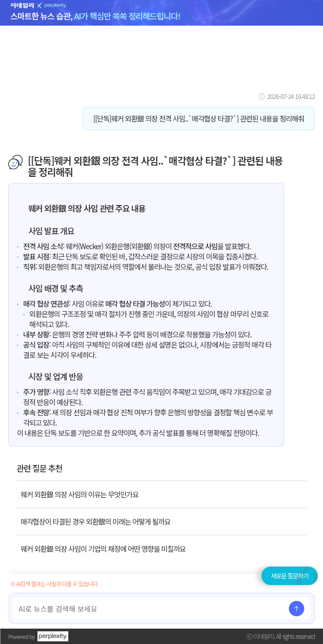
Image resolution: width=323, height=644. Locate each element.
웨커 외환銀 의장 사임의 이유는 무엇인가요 (80, 494)
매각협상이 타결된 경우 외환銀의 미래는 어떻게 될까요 (96, 521)
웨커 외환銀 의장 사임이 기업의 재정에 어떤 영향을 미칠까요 (103, 549)
